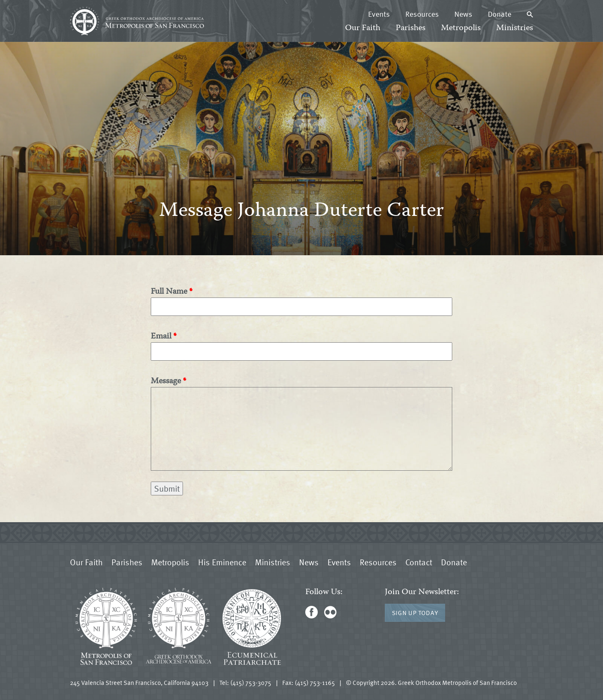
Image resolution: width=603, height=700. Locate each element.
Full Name (169, 292)
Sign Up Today (415, 613)
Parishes (411, 28)
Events (379, 14)
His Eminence (222, 562)
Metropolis (461, 28)
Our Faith (363, 28)
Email (161, 337)
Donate (500, 14)
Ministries (515, 28)
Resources (422, 14)
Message (166, 381)
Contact (419, 562)
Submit (167, 488)
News (463, 14)
